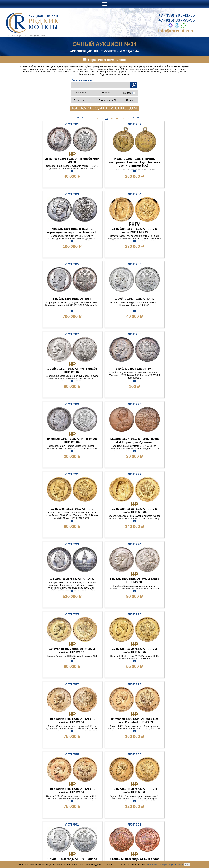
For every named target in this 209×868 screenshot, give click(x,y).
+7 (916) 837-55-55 (177, 20)
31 (124, 118)
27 (107, 118)
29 (117, 118)
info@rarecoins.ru (176, 31)
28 (112, 118)
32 (129, 118)
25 (96, 118)
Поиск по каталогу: (82, 80)
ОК (187, 865)
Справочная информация (107, 60)
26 (102, 118)
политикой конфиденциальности (166, 865)
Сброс (129, 100)
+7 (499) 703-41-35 (177, 15)
